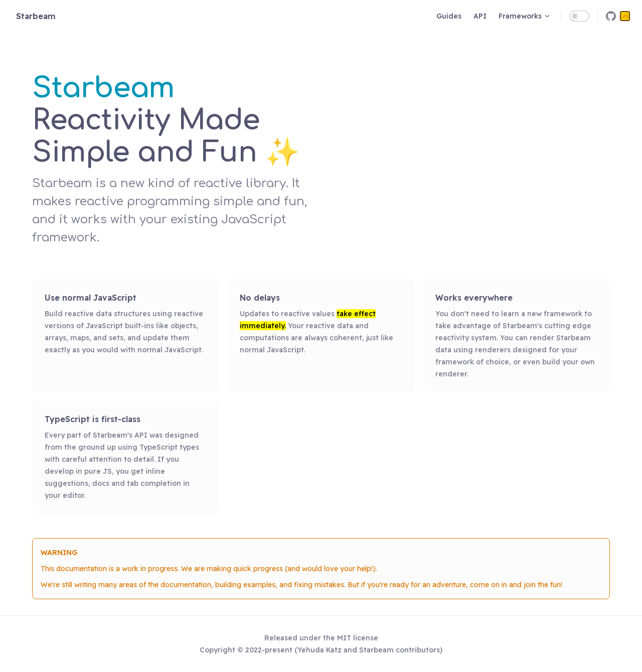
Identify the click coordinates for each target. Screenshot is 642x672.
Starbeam (36, 16)
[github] (611, 16)
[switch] (579, 16)
